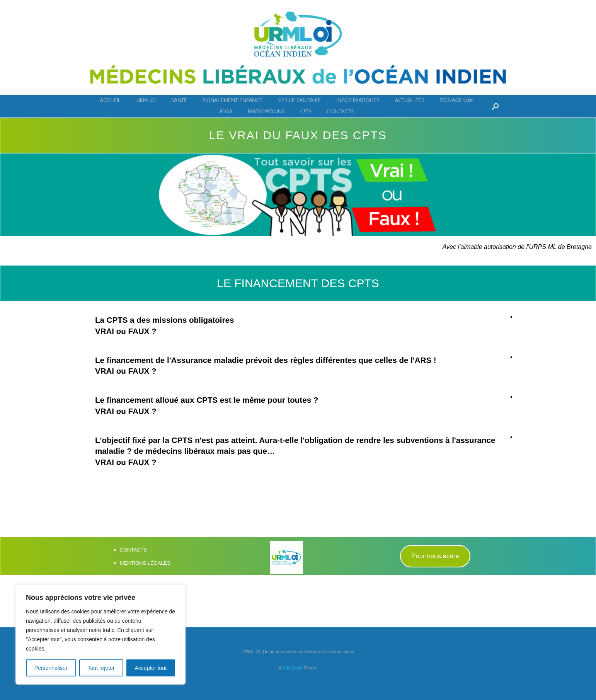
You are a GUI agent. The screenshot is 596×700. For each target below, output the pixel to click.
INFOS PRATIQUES (358, 101)
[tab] (304, 328)
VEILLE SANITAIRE (299, 101)
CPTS (306, 112)
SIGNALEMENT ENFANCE (232, 101)
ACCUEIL (110, 101)
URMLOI (146, 101)
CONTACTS (340, 112)
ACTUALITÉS (409, 101)
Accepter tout (151, 668)
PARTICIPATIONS (266, 112)
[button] (435, 574)
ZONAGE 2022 (456, 101)
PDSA (226, 112)
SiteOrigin (292, 685)
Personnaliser (51, 668)
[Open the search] (495, 106)
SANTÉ (179, 101)
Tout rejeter (101, 668)
